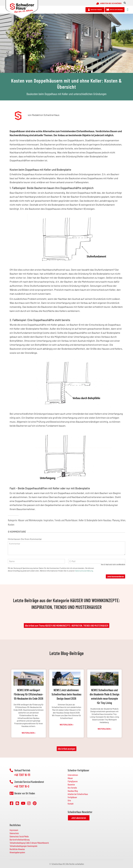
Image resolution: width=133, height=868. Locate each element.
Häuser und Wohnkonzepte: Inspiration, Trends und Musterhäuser (48, 520)
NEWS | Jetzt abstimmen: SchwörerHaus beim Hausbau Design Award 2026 (66, 694)
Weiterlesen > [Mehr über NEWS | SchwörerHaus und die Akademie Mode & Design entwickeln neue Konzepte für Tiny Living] (104, 729)
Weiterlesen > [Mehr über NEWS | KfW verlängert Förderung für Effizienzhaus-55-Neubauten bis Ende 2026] (29, 733)
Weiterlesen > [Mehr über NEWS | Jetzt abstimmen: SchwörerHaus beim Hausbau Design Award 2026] (66, 725)
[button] (125, 3)
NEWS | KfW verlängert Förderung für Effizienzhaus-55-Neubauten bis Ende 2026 (29, 694)
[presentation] (86, 579)
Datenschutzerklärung (84, 571)
